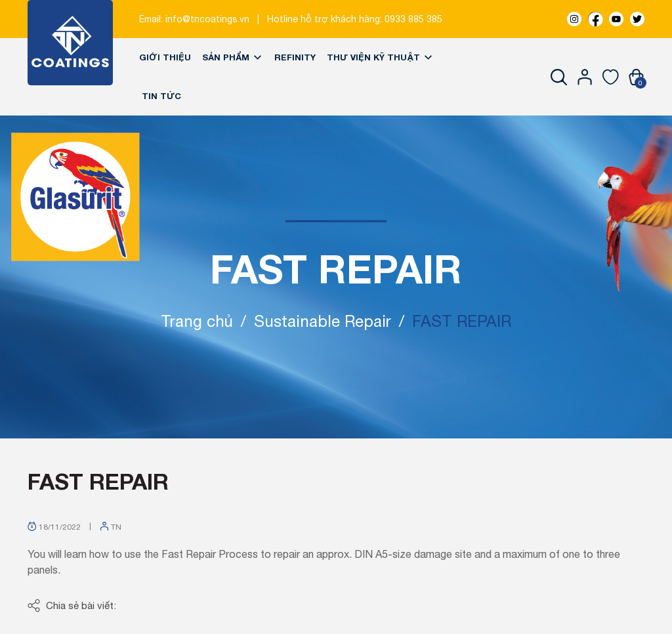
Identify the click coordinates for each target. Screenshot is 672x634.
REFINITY (295, 57)
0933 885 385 (413, 19)
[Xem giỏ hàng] (636, 77)
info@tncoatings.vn (207, 19)
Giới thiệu (165, 57)
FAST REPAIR (98, 481)
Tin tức (161, 96)
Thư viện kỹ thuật (380, 57)
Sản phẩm (233, 57)
